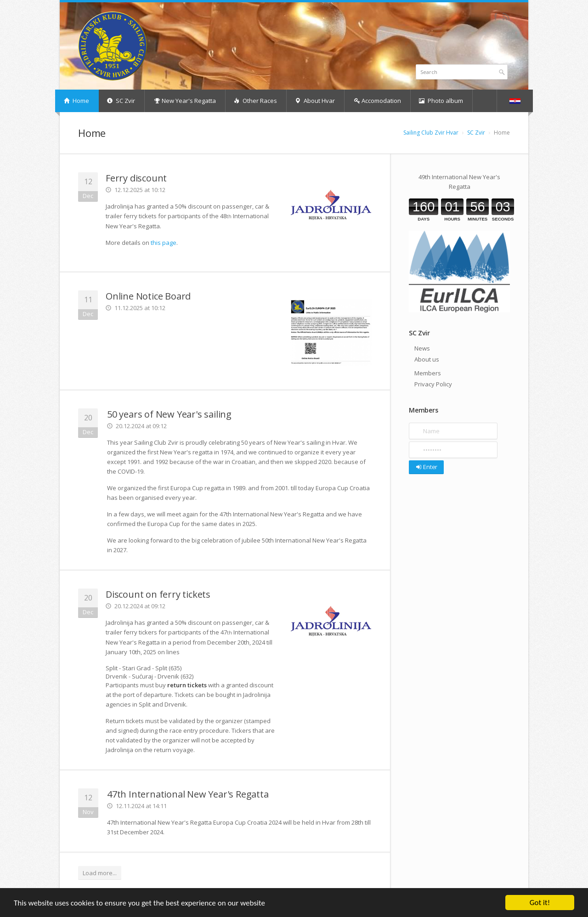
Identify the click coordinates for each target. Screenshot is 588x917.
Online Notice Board (148, 296)
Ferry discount (136, 178)
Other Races (255, 101)
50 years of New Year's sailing (169, 414)
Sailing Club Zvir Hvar (431, 133)
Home (76, 101)
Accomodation (377, 101)
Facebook (495, 17)
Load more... (100, 873)
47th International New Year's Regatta (188, 794)
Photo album (441, 101)
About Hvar (315, 101)
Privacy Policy (433, 384)
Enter (426, 467)
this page (164, 243)
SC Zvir (121, 101)
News (422, 348)
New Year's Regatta (185, 101)
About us (427, 359)
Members (428, 373)
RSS (506, 17)
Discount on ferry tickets (158, 594)
